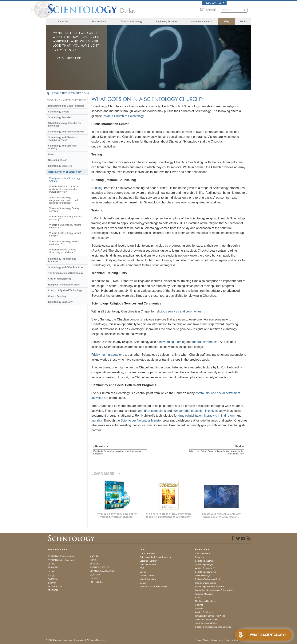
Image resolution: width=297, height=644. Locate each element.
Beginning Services (166, 22)
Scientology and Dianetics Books (66, 132)
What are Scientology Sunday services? (64, 210)
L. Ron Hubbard (97, 22)
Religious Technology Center (64, 285)
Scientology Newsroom (206, 572)
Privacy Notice (202, 640)
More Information (148, 579)
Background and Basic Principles (66, 106)
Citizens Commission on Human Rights (213, 627)
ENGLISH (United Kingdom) (61, 560)
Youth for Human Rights (206, 623)
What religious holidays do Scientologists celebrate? (63, 251)
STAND (198, 598)
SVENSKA (95, 564)
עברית (51, 571)
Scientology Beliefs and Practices (155, 557)
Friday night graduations (108, 355)
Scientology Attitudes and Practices (62, 260)
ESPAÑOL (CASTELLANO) (103, 571)
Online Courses (147, 575)
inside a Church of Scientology (123, 116)
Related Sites (215, 3)
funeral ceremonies (205, 342)
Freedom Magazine (204, 594)
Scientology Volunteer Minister (141, 420)
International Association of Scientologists (214, 590)
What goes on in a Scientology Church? (65, 180)
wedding (168, 342)
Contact (143, 583)
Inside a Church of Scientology (65, 172)
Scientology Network (204, 561)
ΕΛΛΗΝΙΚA (95, 575)
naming (180, 342)
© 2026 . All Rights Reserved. (76, 640)
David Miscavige (203, 575)
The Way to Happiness (206, 601)
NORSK (94, 560)
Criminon (199, 605)
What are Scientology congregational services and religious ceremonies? (63, 200)
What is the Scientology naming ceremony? (65, 226)
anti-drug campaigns (152, 411)
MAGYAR (94, 556)
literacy (209, 416)
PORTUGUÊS (96, 582)
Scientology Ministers (60, 166)
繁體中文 (52, 583)
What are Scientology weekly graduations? (64, 243)
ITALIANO (95, 578)
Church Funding (57, 296)
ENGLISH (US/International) (61, 556)
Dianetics (199, 557)
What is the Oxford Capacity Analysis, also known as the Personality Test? (63, 189)
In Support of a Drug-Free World (210, 616)
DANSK (51, 564)
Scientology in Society (60, 302)
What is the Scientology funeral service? (65, 234)
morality (97, 420)
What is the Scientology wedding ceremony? (66, 218)
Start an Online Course (206, 583)
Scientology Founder (59, 117)
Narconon (200, 609)
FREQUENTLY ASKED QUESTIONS (71, 93)
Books (243, 22)
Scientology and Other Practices (66, 267)
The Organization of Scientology (66, 273)
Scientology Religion (204, 564)
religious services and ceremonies (178, 311)
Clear (51, 154)
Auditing (97, 188)
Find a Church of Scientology (153, 587)
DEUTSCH (53, 590)
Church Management (59, 279)
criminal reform (225, 416)
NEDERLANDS (55, 587)
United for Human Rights (206, 620)
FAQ (227, 22)
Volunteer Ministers (201, 22)
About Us (63, 22)
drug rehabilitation (190, 416)
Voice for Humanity (148, 561)
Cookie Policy (217, 640)
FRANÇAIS (53, 567)
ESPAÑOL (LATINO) (99, 567)
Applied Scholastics (204, 612)
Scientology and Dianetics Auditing (62, 147)
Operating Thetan (58, 160)
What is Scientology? (132, 22)
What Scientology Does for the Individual (65, 124)
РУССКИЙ (53, 579)
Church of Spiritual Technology (65, 290)
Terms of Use (232, 640)
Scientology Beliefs (59, 112)
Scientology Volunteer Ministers (210, 587)
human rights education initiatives (195, 411)
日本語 (51, 575)
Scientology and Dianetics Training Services (62, 139)
